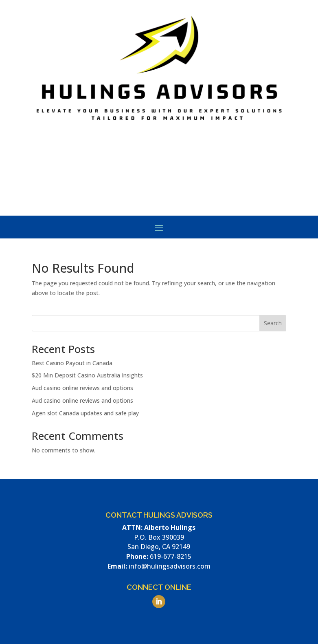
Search (273, 323)
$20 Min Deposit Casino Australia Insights (87, 375)
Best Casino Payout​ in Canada (72, 363)
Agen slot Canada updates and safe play (85, 413)
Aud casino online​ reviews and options (82, 388)
